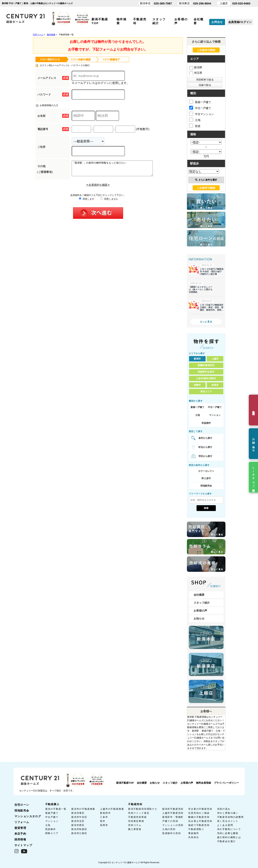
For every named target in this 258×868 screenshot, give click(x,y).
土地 (195, 120)
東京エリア (206, 392)
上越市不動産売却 (173, 813)
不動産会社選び (226, 841)
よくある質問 (225, 825)
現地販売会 (206, 486)
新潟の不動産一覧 (56, 809)
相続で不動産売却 (199, 825)
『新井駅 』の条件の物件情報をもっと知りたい (117, 170)
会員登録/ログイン (240, 22)
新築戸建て (52, 813)
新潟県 (196, 67)
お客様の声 (200, 611)
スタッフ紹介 (202, 603)
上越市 (215, 359)
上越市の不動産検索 (112, 809)
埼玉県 (196, 73)
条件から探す (205, 438)
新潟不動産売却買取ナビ (143, 809)
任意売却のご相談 (199, 813)
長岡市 (104, 825)
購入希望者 (135, 829)
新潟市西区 (78, 825)
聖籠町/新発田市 (206, 365)
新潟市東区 (78, 813)
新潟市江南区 (79, 833)
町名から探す (205, 447)
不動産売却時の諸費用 (230, 817)
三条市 (104, 817)
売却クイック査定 (139, 813)
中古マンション (202, 114)
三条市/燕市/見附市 (206, 378)
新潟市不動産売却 (173, 809)
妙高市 (215, 385)
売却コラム (135, 825)
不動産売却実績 (137, 817)
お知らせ (199, 618)
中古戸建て (52, 817)
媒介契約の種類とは (229, 837)
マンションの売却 (173, 825)
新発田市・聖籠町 (173, 817)
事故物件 (194, 833)
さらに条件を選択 (206, 180)
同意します (86, 202)
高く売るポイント (228, 821)
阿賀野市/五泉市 (206, 372)
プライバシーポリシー (226, 783)
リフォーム (22, 822)
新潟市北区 (78, 821)
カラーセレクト (206, 471)
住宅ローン (22, 805)
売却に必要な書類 (228, 833)
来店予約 (20, 834)
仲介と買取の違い (228, 813)
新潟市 (197, 359)
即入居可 (206, 478)
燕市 (103, 821)
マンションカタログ (28, 816)
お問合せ (217, 22)
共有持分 (194, 837)
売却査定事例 (136, 821)
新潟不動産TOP (125, 783)
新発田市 (105, 813)
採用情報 (20, 839)
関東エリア (52, 833)
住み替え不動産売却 (200, 821)
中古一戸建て (200, 108)
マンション (215, 415)
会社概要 (199, 595)
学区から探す (205, 456)
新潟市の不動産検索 (83, 809)
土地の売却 (169, 829)
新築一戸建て (200, 102)
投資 (195, 126)
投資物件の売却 (172, 833)
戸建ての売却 (170, 821)
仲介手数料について (229, 829)
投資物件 (51, 829)
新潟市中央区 (79, 817)
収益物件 (206, 423)
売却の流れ (224, 809)
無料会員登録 (203, 783)
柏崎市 (197, 385)
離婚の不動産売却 (199, 817)
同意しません (109, 202)
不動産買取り (196, 829)
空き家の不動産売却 (200, 809)
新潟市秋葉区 (79, 829)
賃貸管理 (20, 828)
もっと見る (206, 322)
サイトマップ (23, 845)
